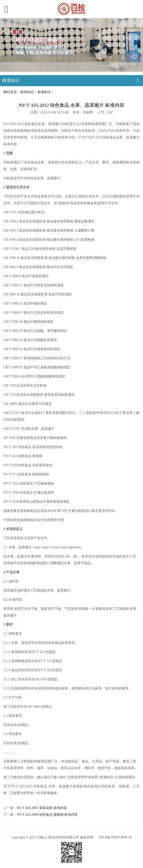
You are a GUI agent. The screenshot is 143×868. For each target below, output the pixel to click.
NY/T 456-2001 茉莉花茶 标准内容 (42, 808)
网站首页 (10, 92)
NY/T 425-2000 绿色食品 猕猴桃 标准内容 (47, 815)
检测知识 (44, 92)
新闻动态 (27, 92)
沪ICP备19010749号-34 (115, 837)
